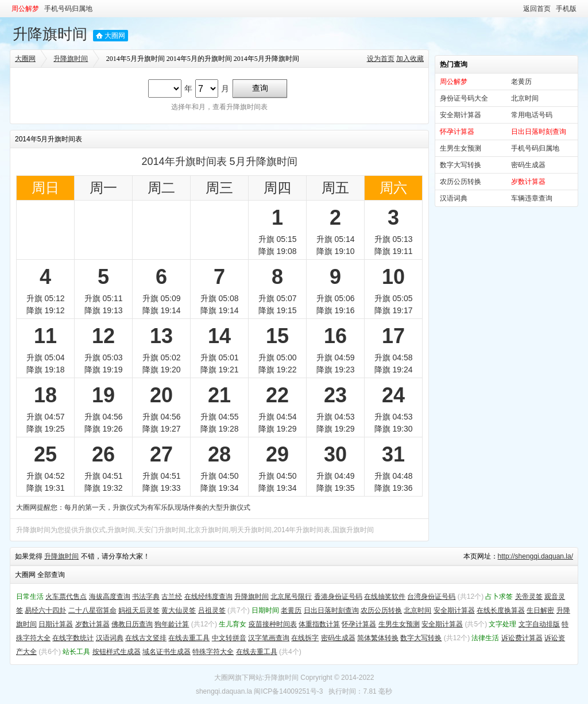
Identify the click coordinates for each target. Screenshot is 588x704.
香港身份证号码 (338, 597)
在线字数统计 (73, 638)
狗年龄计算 (172, 624)
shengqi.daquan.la (224, 691)
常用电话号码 (532, 115)
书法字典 (146, 597)
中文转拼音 (229, 638)
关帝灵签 (529, 597)
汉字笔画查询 (269, 638)
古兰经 (172, 597)
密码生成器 (528, 165)
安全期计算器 (461, 115)
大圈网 (115, 36)
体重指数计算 (319, 624)
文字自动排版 (539, 624)
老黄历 (521, 82)
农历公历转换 (461, 182)
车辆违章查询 (532, 198)
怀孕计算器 (359, 624)
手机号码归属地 (68, 9)
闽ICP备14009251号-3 (288, 691)
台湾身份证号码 (431, 597)
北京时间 (525, 98)
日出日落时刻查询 (331, 610)
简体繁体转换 (378, 638)
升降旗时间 (50, 34)
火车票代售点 (66, 597)
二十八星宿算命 (92, 610)
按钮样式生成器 (117, 652)
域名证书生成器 (167, 652)
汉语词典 (454, 198)
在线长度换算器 (501, 610)
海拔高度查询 (110, 597)
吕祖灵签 (212, 610)
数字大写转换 (461, 165)
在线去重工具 (189, 638)
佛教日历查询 (132, 624)
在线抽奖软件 (385, 597)
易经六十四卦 (45, 610)
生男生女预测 (461, 148)
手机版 (566, 9)
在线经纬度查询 (208, 597)
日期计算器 (56, 624)
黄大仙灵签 (179, 610)
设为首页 (381, 59)
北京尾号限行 (291, 597)
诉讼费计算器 (522, 638)
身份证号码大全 (464, 98)
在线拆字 (305, 638)
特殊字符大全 (213, 652)
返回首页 (537, 9)
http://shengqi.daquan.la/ (535, 556)
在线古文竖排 (146, 638)
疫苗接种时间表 (273, 624)
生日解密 (540, 610)
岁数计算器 (92, 624)
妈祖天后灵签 (139, 610)
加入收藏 (410, 59)
